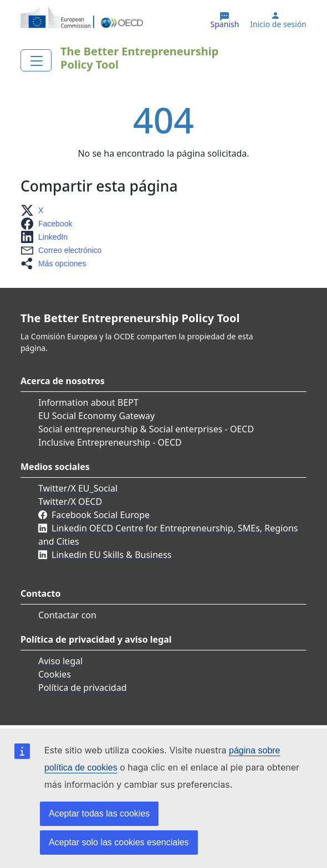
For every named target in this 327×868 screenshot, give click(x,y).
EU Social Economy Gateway (96, 416)
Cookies (55, 674)
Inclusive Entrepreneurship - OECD (110, 442)
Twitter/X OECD (70, 502)
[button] (35, 210)
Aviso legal (60, 661)
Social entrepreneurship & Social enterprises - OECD (146, 429)
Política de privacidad (83, 688)
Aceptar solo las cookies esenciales (119, 842)
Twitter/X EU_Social (78, 488)
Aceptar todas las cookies (99, 813)
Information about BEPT (88, 402)
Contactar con (67, 615)
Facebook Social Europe (101, 515)
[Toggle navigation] (36, 60)
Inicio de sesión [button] (278, 24)
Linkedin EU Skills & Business (111, 555)
